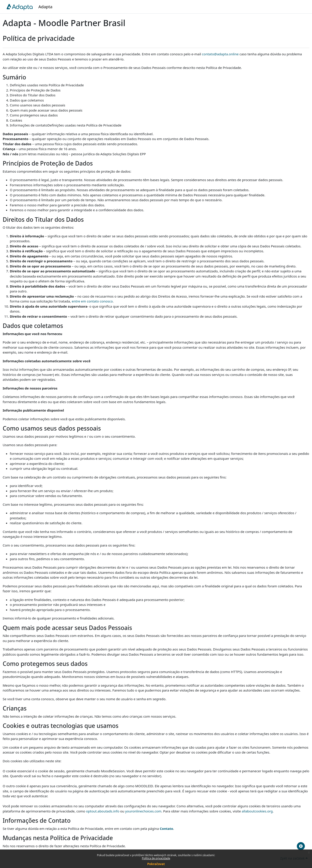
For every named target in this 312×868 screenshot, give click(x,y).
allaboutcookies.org (257, 811)
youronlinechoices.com (143, 811)
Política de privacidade (156, 858)
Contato (166, 829)
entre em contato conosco (92, 301)
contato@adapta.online (220, 54)
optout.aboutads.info (103, 811)
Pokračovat (156, 864)
